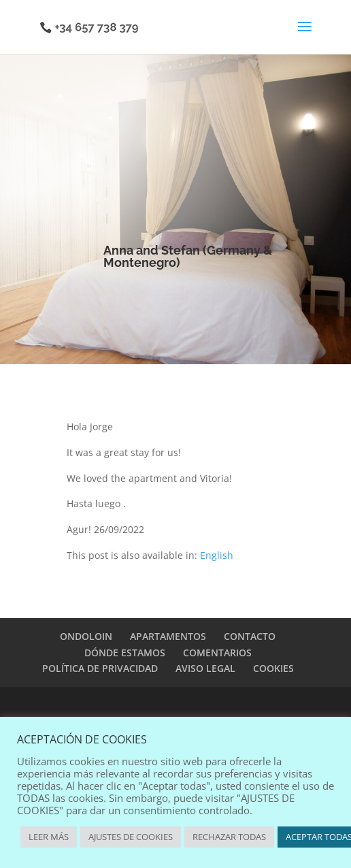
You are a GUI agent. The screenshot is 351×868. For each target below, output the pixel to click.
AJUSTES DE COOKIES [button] (131, 837)
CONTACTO (250, 636)
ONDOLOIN (86, 636)
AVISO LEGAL (205, 668)
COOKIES (273, 668)
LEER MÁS (49, 837)
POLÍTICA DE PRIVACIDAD (100, 668)
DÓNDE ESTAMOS (125, 653)
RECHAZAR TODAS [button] (229, 837)
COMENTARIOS (217, 653)
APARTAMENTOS (168, 636)
